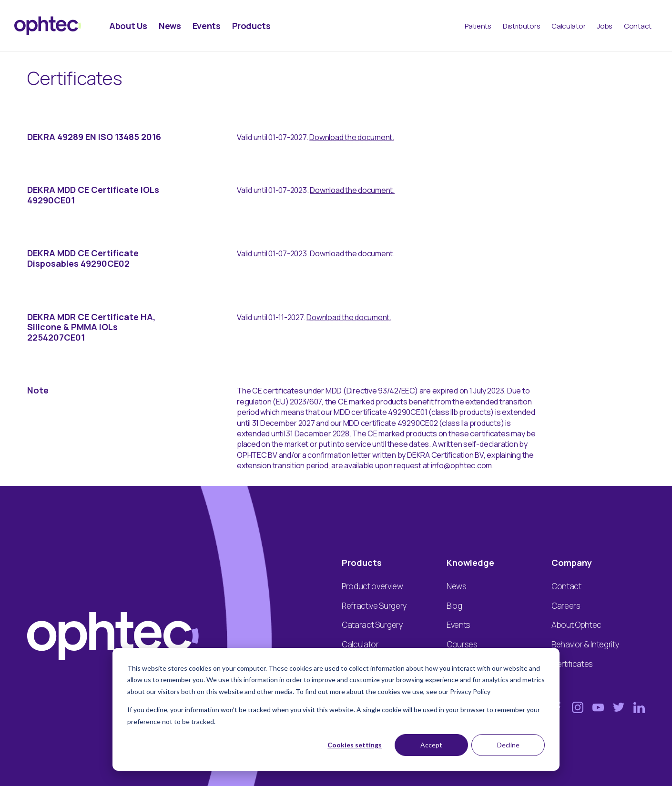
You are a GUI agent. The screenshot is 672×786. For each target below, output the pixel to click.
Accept (431, 745)
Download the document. (352, 137)
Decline (508, 745)
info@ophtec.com (461, 465)
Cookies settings (355, 745)
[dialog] (336, 709)
